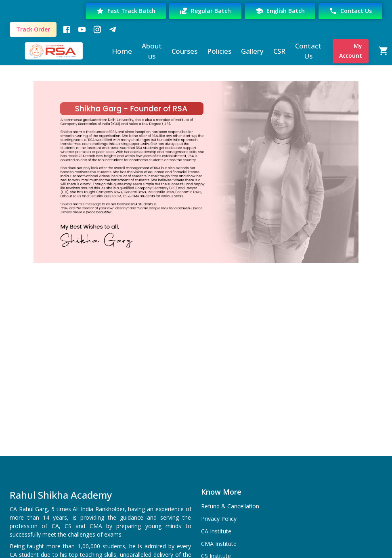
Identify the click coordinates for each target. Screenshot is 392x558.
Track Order (33, 30)
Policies (219, 51)
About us (152, 51)
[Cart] (384, 51)
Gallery (252, 51)
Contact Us (350, 11)
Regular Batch (205, 11)
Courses (184, 51)
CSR (279, 51)
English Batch (280, 11)
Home (122, 51)
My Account (351, 51)
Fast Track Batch (126, 11)
